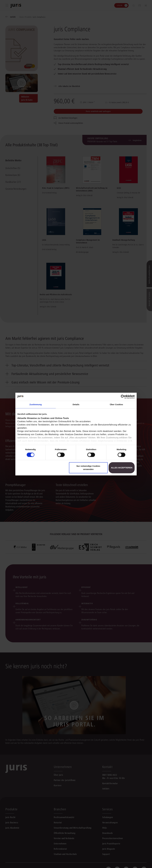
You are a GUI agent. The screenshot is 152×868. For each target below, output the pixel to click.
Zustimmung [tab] (36, 404)
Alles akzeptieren (122, 468)
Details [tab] (76, 404)
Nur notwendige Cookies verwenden (88, 468)
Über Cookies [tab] (116, 404)
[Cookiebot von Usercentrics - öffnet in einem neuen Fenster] (123, 397)
